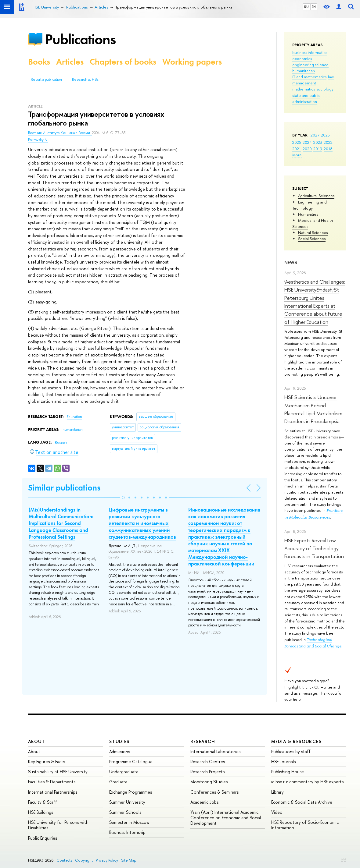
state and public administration (306, 98)
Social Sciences (312, 239)
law (331, 77)
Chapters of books (123, 62)
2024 (307, 142)
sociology (325, 89)
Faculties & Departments (52, 782)
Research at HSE (85, 80)
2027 (315, 135)
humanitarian (304, 71)
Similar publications (64, 488)
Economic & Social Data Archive (302, 802)
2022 (328, 142)
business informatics (310, 52)
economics (302, 58)
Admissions (120, 751)
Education (74, 417)
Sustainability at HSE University (58, 772)
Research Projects (207, 772)
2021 (297, 149)
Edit (344, 859)
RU (306, 7)
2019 (318, 149)
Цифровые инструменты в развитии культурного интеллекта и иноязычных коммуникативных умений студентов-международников (142, 523)
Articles (70, 62)
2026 (325, 135)
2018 (328, 149)
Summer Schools (125, 812)
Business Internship (127, 832)
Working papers (192, 62)
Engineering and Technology (310, 205)
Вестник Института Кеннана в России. (60, 133)
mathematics (304, 89)
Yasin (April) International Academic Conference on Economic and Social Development (226, 818)
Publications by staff (291, 751)
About (37, 741)
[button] (123, 498)
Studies (119, 741)
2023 (318, 142)
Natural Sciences (313, 232)
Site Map (129, 860)
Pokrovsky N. (38, 140)
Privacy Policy (107, 860)
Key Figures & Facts (47, 762)
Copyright (84, 860)
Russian (61, 442)
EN (314, 7)
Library (277, 792)
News (291, 262)
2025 (297, 142)
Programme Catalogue (131, 762)
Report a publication (46, 80)
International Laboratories (215, 751)
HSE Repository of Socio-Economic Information (305, 825)
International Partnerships (53, 792)
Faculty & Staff (43, 802)
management (304, 83)
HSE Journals (283, 762)
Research (203, 741)
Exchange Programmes (131, 792)
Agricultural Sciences (316, 196)
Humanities (308, 214)
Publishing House (288, 772)
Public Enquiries (43, 838)
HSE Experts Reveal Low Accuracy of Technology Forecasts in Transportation (314, 548)
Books (39, 62)
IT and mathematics (309, 77)
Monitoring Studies (209, 782)
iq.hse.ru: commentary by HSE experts (307, 782)
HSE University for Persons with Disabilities (58, 825)
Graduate (118, 782)
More (297, 155)
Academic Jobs (204, 802)
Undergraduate (124, 772)
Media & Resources (296, 741)
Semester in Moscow (129, 822)
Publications (80, 39)
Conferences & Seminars (214, 792)
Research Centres (208, 762)
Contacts (64, 860)
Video (277, 812)
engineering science (310, 65)
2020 (307, 149)
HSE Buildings (41, 812)
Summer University (127, 802)
